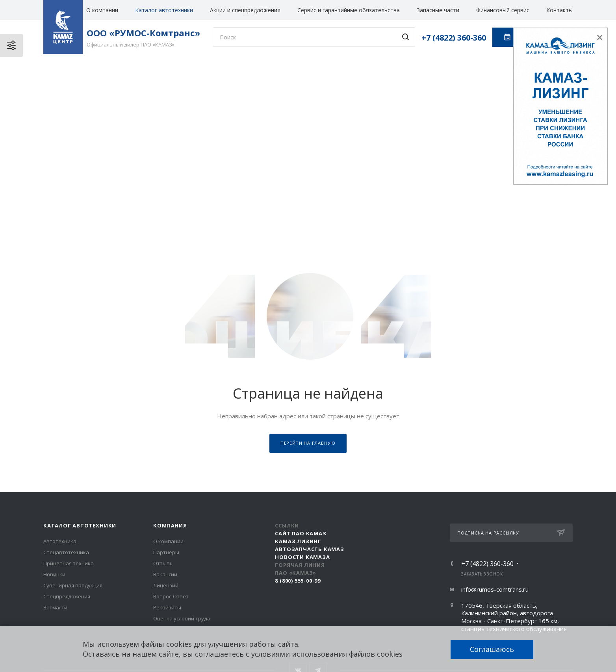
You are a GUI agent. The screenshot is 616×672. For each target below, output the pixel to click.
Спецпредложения (67, 596)
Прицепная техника (69, 563)
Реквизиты (167, 607)
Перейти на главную (308, 443)
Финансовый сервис (503, 10)
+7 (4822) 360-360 (454, 38)
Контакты (559, 10)
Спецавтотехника (66, 552)
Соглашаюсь (492, 649)
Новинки (54, 574)
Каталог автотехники (164, 10)
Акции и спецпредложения (245, 10)
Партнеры (166, 552)
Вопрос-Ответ (171, 596)
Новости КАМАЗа (302, 557)
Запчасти (55, 607)
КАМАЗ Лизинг (298, 541)
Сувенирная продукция (73, 585)
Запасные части (438, 10)
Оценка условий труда (182, 618)
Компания (170, 525)
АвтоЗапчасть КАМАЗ (309, 549)
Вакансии (165, 574)
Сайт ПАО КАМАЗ (301, 533)
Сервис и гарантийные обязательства (349, 10)
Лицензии (166, 585)
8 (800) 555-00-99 (298, 581)
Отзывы (163, 563)
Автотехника (60, 541)
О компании (102, 10)
